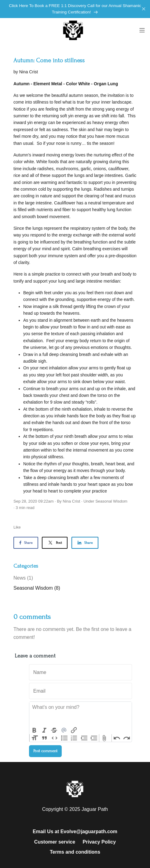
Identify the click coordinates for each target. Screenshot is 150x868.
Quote (44, 738)
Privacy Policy (99, 842)
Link (74, 730)
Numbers (74, 738)
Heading (35, 738)
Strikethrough (54, 730)
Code (54, 738)
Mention (64, 730)
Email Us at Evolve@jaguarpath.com (75, 831)
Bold (34, 730)
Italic (44, 730)
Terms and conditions (75, 852)
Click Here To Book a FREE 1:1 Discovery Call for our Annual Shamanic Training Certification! (75, 9)
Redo (127, 738)
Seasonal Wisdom (111, 501)
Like (17, 527)
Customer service (55, 842)
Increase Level (94, 738)
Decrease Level (84, 738)
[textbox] (80, 714)
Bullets (64, 738)
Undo (117, 738)
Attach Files (104, 738)
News (23, 578)
